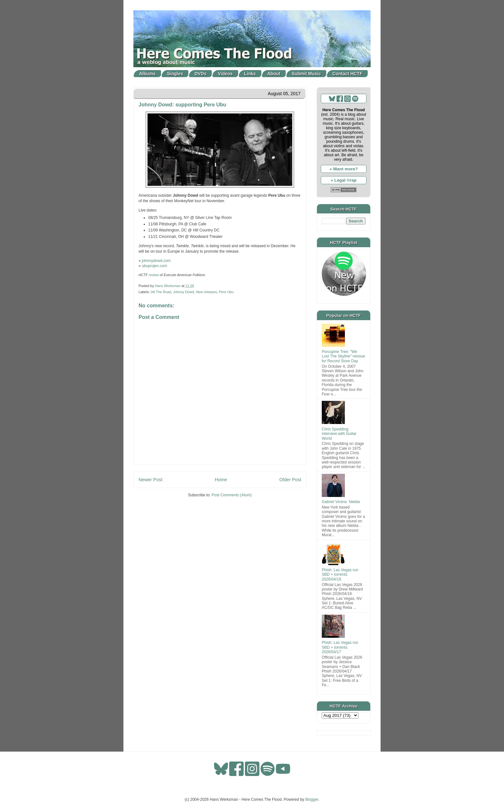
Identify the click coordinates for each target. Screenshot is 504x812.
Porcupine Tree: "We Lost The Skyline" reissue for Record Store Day (343, 356)
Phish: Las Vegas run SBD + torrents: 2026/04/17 (340, 647)
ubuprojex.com (154, 266)
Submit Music (306, 74)
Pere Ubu (226, 292)
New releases (207, 292)
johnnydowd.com (156, 261)
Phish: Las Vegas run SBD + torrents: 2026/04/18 (340, 575)
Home (221, 480)
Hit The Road (161, 292)
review (154, 275)
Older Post (290, 480)
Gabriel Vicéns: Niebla (341, 502)
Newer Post (150, 480)
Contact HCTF (347, 74)
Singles (175, 74)
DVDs (200, 74)
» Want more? (344, 169)
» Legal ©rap (344, 180)
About (274, 74)
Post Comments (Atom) (232, 495)
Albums (147, 74)
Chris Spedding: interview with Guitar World (339, 434)
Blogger (312, 799)
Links (250, 74)
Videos (225, 74)
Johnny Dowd (183, 292)
